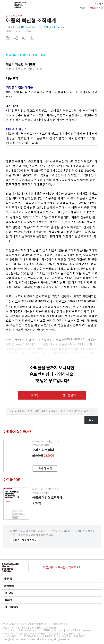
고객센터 (97, 4)
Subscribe (52, 586)
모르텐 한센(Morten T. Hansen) (50, 27)
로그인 (83, 8)
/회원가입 (96, 8)
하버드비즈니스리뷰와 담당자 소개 (16, 624)
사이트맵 (52, 579)
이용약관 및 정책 (41, 624)
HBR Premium (52, 607)
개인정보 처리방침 (60, 624)
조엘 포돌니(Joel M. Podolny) (20, 27)
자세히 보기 (45, 468)
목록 (91, 420)
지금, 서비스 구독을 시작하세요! (61, 567)
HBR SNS (52, 593)
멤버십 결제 (69, 395)
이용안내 (52, 600)
